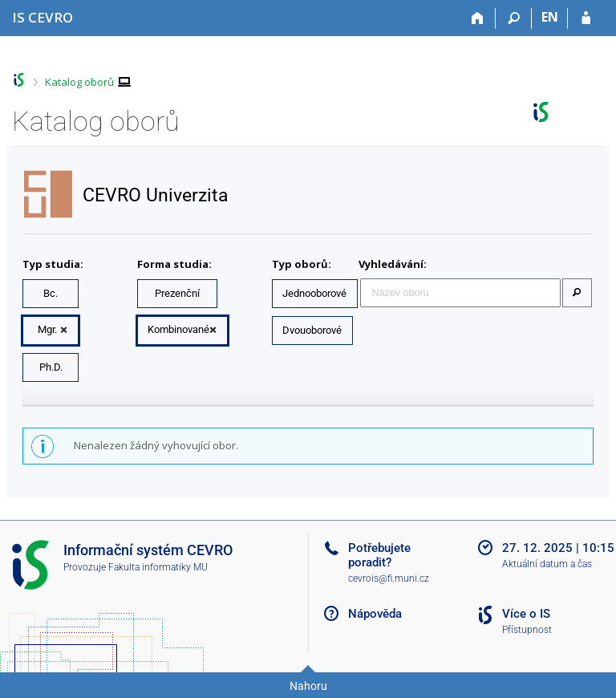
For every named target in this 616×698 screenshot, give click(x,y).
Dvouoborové (312, 330)
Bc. (51, 293)
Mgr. (47, 329)
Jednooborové (314, 293)
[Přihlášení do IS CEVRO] (586, 18)
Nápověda (375, 614)
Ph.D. (51, 367)
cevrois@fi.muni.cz (389, 578)
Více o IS (526, 614)
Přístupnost (527, 630)
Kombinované (178, 329)
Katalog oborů (79, 82)
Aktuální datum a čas (547, 564)
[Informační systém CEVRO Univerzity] (43, 17)
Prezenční (177, 293)
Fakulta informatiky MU (158, 567)
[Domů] (478, 18)
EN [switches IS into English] (550, 17)
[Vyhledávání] (514, 18)
